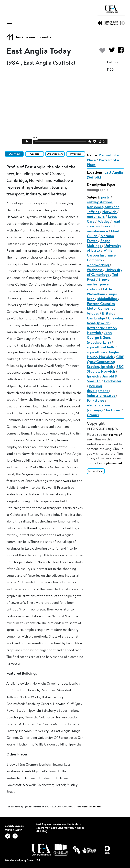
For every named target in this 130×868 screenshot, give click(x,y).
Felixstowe (96, 401)
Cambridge (96, 319)
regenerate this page (92, 807)
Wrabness (95, 270)
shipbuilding (108, 299)
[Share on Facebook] (119, 52)
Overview (14, 154)
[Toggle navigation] (10, 23)
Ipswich (93, 377)
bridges (93, 314)
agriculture (96, 352)
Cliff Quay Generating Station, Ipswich (105, 362)
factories (114, 410)
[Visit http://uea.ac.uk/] (41, 850)
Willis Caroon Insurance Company (101, 256)
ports (106, 198)
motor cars (96, 217)
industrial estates (101, 396)
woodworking (98, 265)
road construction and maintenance (103, 227)
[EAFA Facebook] (16, 836)
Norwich (110, 212)
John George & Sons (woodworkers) (99, 338)
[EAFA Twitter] (9, 836)
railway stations (100, 202)
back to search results (34, 38)
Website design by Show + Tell (23, 861)
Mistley (104, 222)
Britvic (108, 314)
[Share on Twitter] (111, 52)
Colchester (113, 381)
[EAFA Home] (111, 15)
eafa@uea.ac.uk (111, 463)
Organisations (55, 154)
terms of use (96, 471)
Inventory (76, 154)
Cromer (93, 415)
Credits (35, 154)
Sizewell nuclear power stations (99, 285)
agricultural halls (101, 348)
